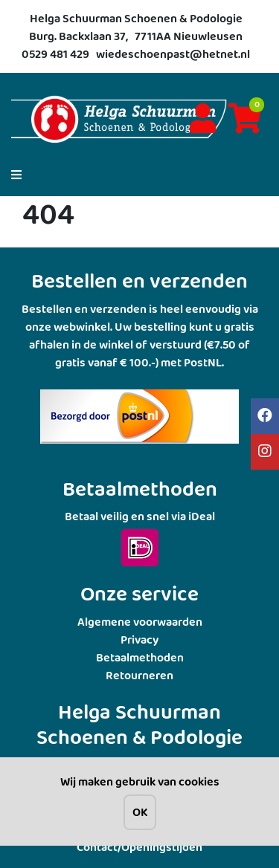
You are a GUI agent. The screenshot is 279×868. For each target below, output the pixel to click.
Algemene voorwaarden (140, 622)
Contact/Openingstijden (139, 847)
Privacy (139, 639)
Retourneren (139, 675)
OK (140, 812)
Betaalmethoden (140, 657)
